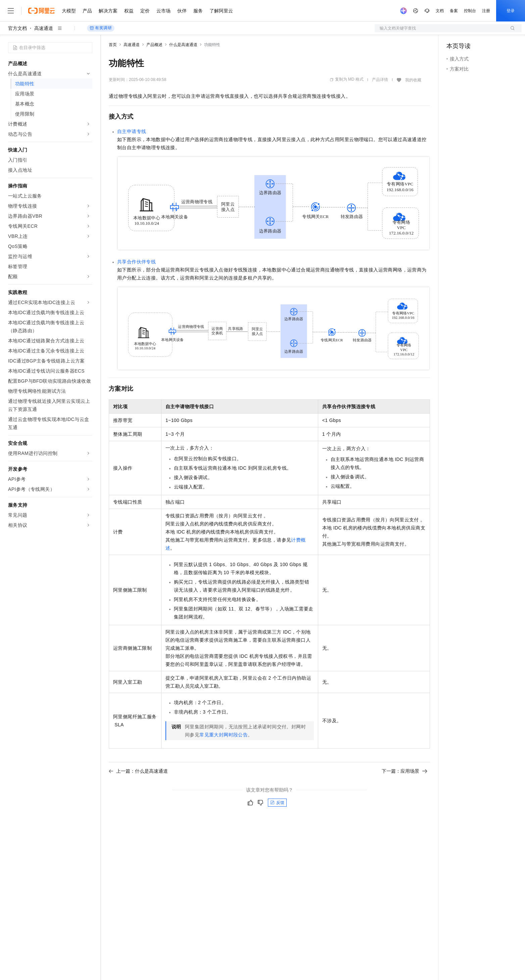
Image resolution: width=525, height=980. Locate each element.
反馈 (277, 803)
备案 (454, 11)
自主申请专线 (132, 131)
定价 (145, 11)
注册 (486, 11)
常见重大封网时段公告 (224, 735)
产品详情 (380, 80)
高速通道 (44, 28)
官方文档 (17, 28)
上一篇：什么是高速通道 (138, 771)
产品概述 (154, 45)
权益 (129, 11)
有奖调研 (101, 28)
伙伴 (182, 11)
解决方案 (108, 11)
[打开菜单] (11, 11)
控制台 (470, 11)
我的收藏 (413, 80)
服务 (198, 11)
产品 (87, 11)
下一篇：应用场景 (404, 771)
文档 (440, 11)
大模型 (69, 11)
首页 (113, 45)
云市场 (163, 11)
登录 (511, 11)
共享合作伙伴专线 (136, 262)
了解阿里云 (221, 11)
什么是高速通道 (183, 45)
